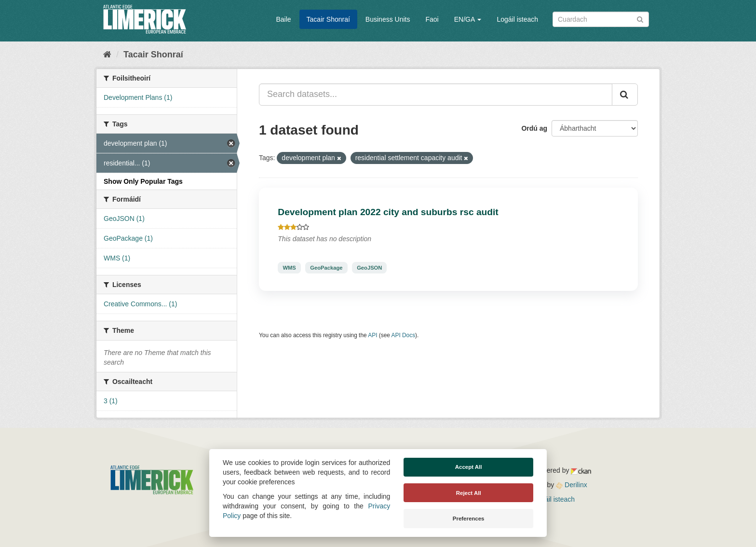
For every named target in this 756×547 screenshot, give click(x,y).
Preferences (469, 519)
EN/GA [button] (468, 19)
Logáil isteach (517, 19)
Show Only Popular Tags (143, 181)
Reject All (469, 493)
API (372, 335)
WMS (289, 268)
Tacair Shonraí (328, 19)
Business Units (388, 19)
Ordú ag (534, 128)
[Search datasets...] (436, 95)
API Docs (404, 335)
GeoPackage (326, 268)
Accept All (469, 467)
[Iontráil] (640, 19)
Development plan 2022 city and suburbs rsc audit (388, 212)
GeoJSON (369, 268)
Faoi (432, 19)
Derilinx (572, 485)
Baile (283, 19)
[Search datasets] (601, 19)
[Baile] (107, 55)
